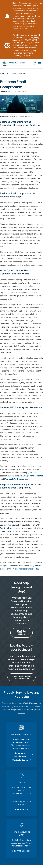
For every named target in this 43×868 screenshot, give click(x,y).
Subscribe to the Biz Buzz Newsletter (21, 677)
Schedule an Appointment (20, 755)
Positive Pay (6, 528)
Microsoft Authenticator (16, 479)
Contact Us (20, 809)
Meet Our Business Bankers (22, 633)
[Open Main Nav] (39, 64)
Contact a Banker (20, 760)
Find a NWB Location (20, 851)
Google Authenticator (33, 476)
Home (2, 73)
